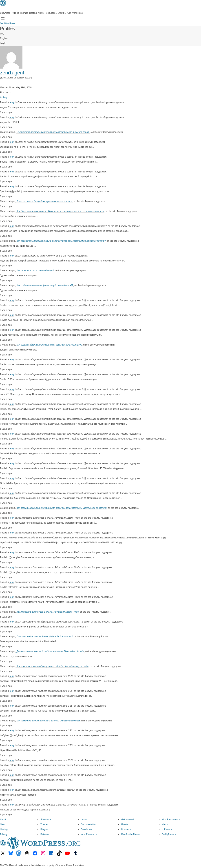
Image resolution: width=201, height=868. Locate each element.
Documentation (88, 824)
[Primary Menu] (2, 34)
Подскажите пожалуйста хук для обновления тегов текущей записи (53, 132)
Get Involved (128, 820)
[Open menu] (3, 18)
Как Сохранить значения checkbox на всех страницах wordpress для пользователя (60, 211)
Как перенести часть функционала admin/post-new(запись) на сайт (52, 666)
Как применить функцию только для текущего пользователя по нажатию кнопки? (61, 241)
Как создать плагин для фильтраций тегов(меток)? (45, 285)
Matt (165, 824)
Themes (44, 824)
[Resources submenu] (51, 13)
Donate (126, 829)
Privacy (4, 834)
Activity (4, 97)
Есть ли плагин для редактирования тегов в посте (44, 201)
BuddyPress (169, 834)
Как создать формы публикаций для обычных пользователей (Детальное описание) (61, 508)
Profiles (8, 29)
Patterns (45, 834)
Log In (3, 43)
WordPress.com (171, 820)
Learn (84, 820)
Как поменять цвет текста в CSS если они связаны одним (48, 721)
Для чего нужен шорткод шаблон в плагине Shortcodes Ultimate (50, 651)
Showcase (46, 820)
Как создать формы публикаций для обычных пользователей (49, 345)
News (3, 824)
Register (4, 38)
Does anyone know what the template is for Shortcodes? (44, 637)
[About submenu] (62, 13)
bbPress (167, 829)
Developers (87, 829)
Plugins (44, 829)
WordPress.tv (89, 834)
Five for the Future (130, 834)
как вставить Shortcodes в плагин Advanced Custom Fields (47, 612)
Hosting (4, 829)
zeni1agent (12, 73)
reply (12, 102)
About (3, 820)
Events (125, 824)
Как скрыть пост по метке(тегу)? (35, 271)
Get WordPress (8, 23)
